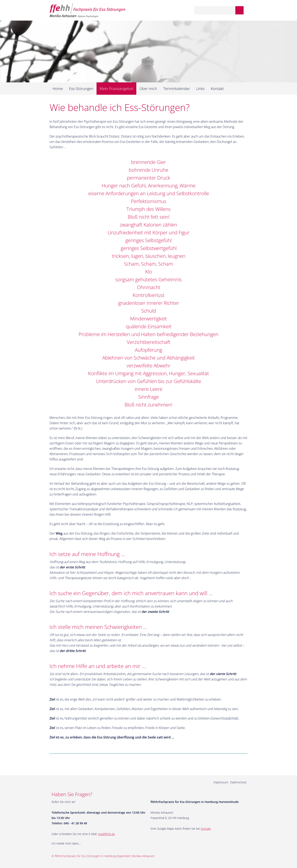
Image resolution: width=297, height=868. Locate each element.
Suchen (239, 10)
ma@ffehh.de (106, 834)
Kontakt (217, 89)
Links (200, 89)
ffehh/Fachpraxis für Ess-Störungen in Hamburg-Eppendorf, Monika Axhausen (105, 856)
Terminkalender (177, 89)
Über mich (148, 89)
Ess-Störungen (81, 89)
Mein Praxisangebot (116, 89)
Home (58, 89)
